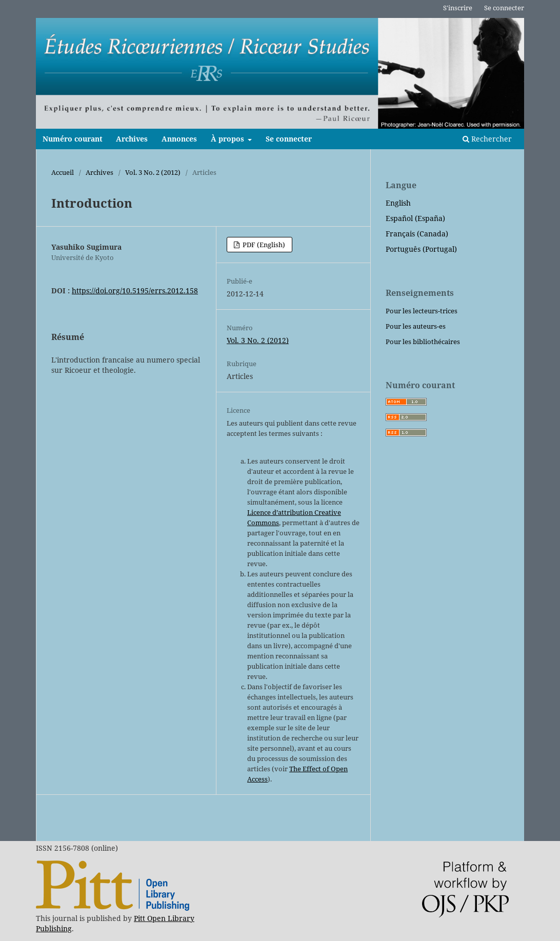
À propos (228, 139)
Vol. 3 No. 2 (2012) (153, 172)
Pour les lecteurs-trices (422, 311)
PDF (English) (263, 245)
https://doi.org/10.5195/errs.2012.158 (135, 291)
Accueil (63, 172)
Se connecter (289, 139)
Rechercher (487, 139)
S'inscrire (458, 8)
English (398, 203)
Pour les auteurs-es (416, 326)
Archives (132, 139)
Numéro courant (73, 139)
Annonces (179, 139)
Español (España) (415, 218)
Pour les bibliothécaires (423, 342)
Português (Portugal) (421, 249)
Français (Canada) (417, 234)
